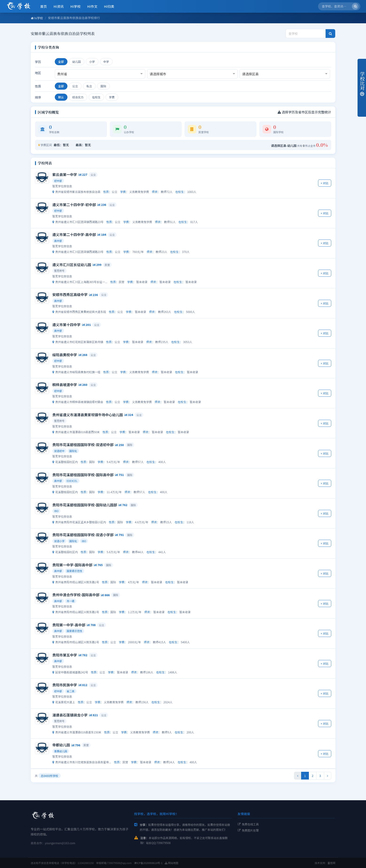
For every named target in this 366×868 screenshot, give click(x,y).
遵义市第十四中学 (67, 325)
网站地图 (171, 863)
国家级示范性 (75, 571)
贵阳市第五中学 (65, 655)
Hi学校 (75, 6)
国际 (103, 86)
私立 (89, 86)
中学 (106, 62)
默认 (61, 97)
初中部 (58, 181)
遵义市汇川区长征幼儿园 (72, 265)
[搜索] (355, 6)
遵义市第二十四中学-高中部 (74, 234)
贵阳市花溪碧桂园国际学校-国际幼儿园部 (85, 505)
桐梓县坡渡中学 (65, 385)
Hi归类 (109, 6)
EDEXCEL (72, 481)
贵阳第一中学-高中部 (69, 625)
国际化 (73, 451)
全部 (61, 62)
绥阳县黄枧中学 (65, 355)
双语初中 (59, 451)
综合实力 (78, 97)
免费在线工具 (248, 824)
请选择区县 (250, 74)
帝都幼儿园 (61, 745)
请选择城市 (158, 74)
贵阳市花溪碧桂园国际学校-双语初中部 (83, 445)
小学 (92, 62)
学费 (112, 97)
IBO (57, 511)
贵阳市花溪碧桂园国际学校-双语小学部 (83, 535)
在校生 (96, 97)
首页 (44, 6)
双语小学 (59, 541)
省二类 (71, 691)
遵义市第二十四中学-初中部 (74, 205)
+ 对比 (325, 183)
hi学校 (37, 18)
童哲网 (332, 863)
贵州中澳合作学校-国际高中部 (76, 595)
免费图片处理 (248, 830)
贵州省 (62, 74)
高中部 (58, 241)
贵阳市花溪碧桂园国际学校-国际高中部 (83, 475)
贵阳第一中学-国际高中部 (72, 565)
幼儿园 (77, 62)
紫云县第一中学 (65, 174)
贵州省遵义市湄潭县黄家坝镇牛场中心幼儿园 (88, 415)
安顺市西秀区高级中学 (70, 294)
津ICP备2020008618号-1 (148, 863)
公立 (75, 86)
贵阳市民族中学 (65, 685)
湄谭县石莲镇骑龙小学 (70, 715)
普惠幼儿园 (61, 751)
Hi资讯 (59, 6)
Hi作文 (92, 6)
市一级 (71, 601)
